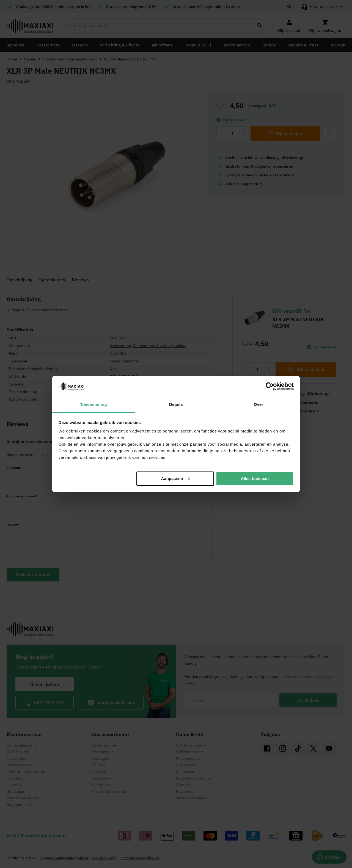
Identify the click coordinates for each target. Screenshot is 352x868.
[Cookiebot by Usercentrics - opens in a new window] (270, 386)
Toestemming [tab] (94, 404)
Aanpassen (175, 479)
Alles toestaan (255, 479)
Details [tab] (176, 404)
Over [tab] (259, 404)
